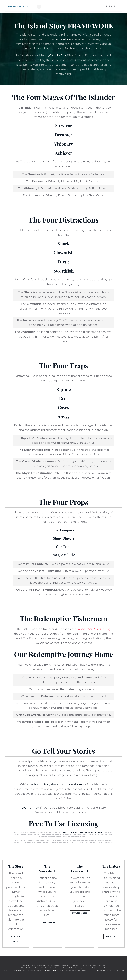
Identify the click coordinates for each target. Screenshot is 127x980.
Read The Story (16, 939)
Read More (111, 936)
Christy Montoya (49, 970)
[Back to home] (19, 7)
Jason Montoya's (61, 39)
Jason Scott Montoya (54, 968)
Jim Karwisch (100, 968)
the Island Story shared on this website (55, 784)
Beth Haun (101, 970)
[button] (113, 7)
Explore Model (80, 913)
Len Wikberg (77, 968)
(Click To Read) (58, 55)
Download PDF (47, 922)
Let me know (30, 808)
